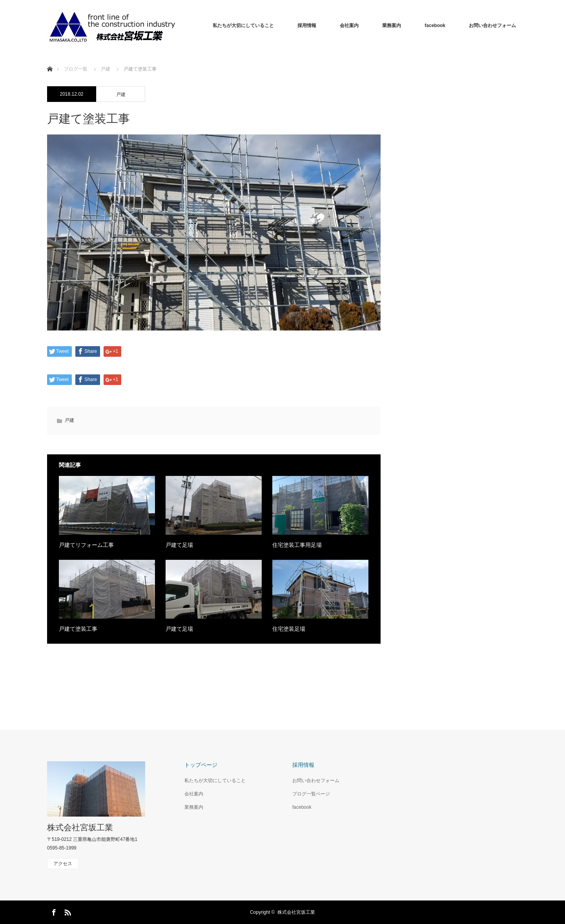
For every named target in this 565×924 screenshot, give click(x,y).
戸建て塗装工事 (78, 629)
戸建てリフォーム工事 (86, 545)
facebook (435, 25)
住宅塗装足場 (289, 629)
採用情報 (307, 25)
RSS (67, 911)
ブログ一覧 (76, 69)
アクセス (63, 864)
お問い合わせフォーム (492, 25)
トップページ (201, 765)
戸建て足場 (179, 545)
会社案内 (349, 25)
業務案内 (392, 25)
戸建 (121, 94)
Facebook (53, 911)
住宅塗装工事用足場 (297, 545)
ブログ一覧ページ (311, 794)
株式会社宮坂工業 (80, 827)
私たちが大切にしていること (243, 25)
